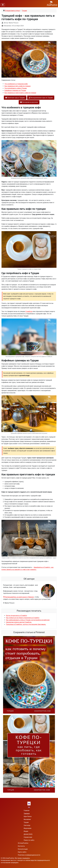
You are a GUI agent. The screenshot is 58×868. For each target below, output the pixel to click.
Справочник (28, 837)
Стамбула (29, 311)
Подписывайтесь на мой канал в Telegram (18, 597)
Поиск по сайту (29, 840)
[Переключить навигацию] (3, 5)
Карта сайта (22, 852)
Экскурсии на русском (29, 102)
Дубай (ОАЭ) (28, 834)
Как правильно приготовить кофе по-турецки (20, 93)
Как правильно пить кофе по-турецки (17, 86)
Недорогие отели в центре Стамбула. (19, 622)
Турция (26, 822)
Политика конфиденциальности (29, 855)
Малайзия (27, 819)
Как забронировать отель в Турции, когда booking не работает (28, 620)
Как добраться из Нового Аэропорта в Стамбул (23, 618)
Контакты (21, 846)
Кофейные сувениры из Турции (15, 90)
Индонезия (28, 828)
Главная (27, 810)
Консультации (23, 849)
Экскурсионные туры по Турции (41, 98)
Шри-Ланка (28, 816)
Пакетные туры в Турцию (15, 98)
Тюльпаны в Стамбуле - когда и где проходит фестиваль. (26, 624)
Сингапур (27, 825)
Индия (26, 831)
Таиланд (27, 813)
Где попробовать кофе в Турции (16, 88)
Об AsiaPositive (23, 843)
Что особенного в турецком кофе (16, 84)
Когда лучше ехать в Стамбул (16, 616)
